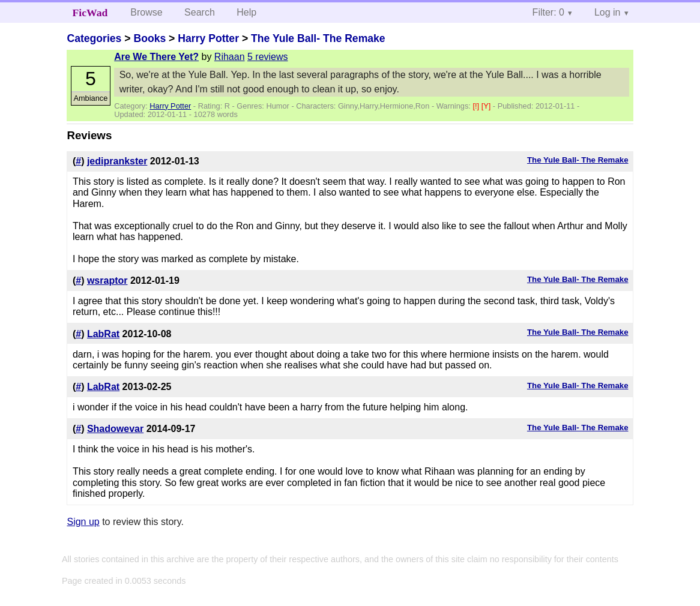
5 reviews (268, 57)
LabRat (103, 334)
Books (149, 38)
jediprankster (117, 161)
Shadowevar (115, 429)
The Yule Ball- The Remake (318, 38)
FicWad (90, 13)
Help (246, 12)
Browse (146, 12)
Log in (608, 12)
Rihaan (230, 57)
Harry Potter (208, 38)
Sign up (83, 522)
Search (200, 12)
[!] (477, 106)
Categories (94, 38)
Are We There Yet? (156, 57)
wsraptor (107, 280)
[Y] (487, 106)
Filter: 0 (548, 12)
